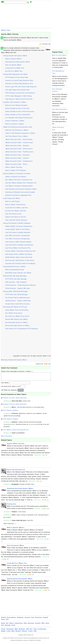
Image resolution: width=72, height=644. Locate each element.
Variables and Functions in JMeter (15, 102)
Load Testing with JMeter (12, 198)
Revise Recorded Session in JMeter (17, 326)
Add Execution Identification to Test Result (20, 260)
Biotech (18, 633)
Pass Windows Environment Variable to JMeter (21, 189)
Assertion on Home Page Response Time (19, 84)
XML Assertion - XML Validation (16, 282)
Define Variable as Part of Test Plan (17, 108)
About (12, 625)
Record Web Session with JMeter (16, 319)
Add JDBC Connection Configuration (18, 236)
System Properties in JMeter (15, 121)
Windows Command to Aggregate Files (18, 195)
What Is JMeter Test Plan (14, 167)
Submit (21, 392)
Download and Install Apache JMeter (18, 62)
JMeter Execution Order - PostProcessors (19, 152)
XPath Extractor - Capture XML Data (18, 288)
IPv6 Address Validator (11, 412)
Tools (3, 621)
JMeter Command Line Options (16, 177)
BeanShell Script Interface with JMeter (18, 273)
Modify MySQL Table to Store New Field (19, 257)
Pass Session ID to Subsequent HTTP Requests (22, 329)
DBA (16, 631)
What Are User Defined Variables (16, 105)
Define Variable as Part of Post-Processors (20, 111)
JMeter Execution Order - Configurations (19, 161)
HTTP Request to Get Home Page (17, 77)
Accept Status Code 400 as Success (18, 304)
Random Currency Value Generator (15, 399)
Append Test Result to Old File (16, 217)
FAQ (25, 625)
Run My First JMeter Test (14, 71)
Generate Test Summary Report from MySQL (20, 263)
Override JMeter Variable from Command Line (21, 183)
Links (9, 633)
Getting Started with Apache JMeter (15, 56)
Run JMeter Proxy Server (14, 313)
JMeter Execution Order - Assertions (18, 155)
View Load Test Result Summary (16, 220)
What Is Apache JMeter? (14, 59)
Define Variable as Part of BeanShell (18, 115)
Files (35, 631)
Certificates (42, 631)
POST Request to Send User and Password (20, 93)
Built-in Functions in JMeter (15, 124)
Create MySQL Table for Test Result (17, 229)
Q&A (13, 633)
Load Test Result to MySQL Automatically (19, 245)
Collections (19, 625)
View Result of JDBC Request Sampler (18, 242)
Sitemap (8, 627)
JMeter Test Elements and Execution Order (18, 127)
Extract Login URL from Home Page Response (21, 87)
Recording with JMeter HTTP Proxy (15, 307)
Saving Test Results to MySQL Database (17, 223)
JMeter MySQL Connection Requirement (19, 226)
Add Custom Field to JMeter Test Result (19, 254)
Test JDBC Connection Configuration (18, 239)
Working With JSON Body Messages (15, 291)
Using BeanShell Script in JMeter (14, 267)
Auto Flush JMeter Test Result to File (18, 248)
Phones (25, 633)
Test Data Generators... (60, 109)
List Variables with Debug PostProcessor (19, 118)
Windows (22, 631)
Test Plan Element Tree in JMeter (17, 136)
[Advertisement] (26, 16)
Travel (30, 633)
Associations (11, 619)
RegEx (3, 633)
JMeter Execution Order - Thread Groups (19, 143)
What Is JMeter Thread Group (15, 205)
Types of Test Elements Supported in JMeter (20, 133)
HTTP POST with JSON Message (16, 295)
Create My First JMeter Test (15, 68)
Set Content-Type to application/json (18, 298)
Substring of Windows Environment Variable (20, 192)
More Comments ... (8, 438)
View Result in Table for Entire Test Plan (19, 99)
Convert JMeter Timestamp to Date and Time (20, 251)
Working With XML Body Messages (15, 276)
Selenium (39, 619)
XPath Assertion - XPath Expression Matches (21, 285)
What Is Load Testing (12, 201)
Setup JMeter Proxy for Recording (17, 310)
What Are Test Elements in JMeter (17, 130)
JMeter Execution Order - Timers (16, 164)
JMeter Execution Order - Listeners (17, 158)
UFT (7, 621)
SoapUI (45, 619)
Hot (7, 625)
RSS (43, 625)
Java (9, 30)
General (27, 619)
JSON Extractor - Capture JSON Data (18, 301)
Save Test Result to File (13, 214)
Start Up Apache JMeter (13, 65)
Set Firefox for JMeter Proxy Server (17, 316)
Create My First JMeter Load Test (17, 208)
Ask (2, 627)
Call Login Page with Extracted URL (17, 90)
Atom (47, 625)
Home (3, 30)
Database (20, 619)
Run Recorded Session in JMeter (16, 322)
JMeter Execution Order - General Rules (19, 139)
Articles (38, 625)
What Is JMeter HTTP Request (16, 170)
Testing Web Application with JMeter (15, 74)
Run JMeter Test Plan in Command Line (19, 180)
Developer (10, 631)
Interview (31, 625)
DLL (31, 631)
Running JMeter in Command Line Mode (17, 174)
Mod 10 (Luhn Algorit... (60, 55)
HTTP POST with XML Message (16, 279)
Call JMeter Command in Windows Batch (19, 186)
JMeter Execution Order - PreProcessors (19, 149)
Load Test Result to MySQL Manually (18, 232)
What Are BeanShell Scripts (15, 270)
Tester (3, 631)
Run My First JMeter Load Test (16, 211)
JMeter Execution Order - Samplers (17, 146)
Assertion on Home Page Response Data (19, 80)
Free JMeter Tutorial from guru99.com (16, 431)
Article (3, 619)
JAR (27, 631)
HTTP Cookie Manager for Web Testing (18, 96)
